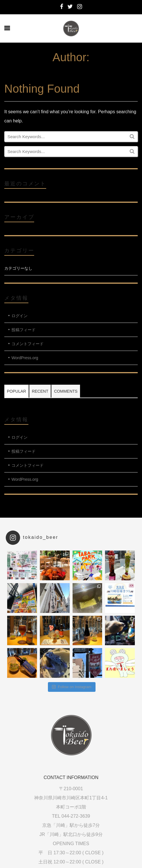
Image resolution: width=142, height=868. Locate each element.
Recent (40, 391)
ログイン (20, 316)
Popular (16, 391)
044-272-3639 (76, 816)
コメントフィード (28, 344)
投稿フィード (24, 330)
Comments (66, 391)
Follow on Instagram (72, 687)
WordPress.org (25, 358)
